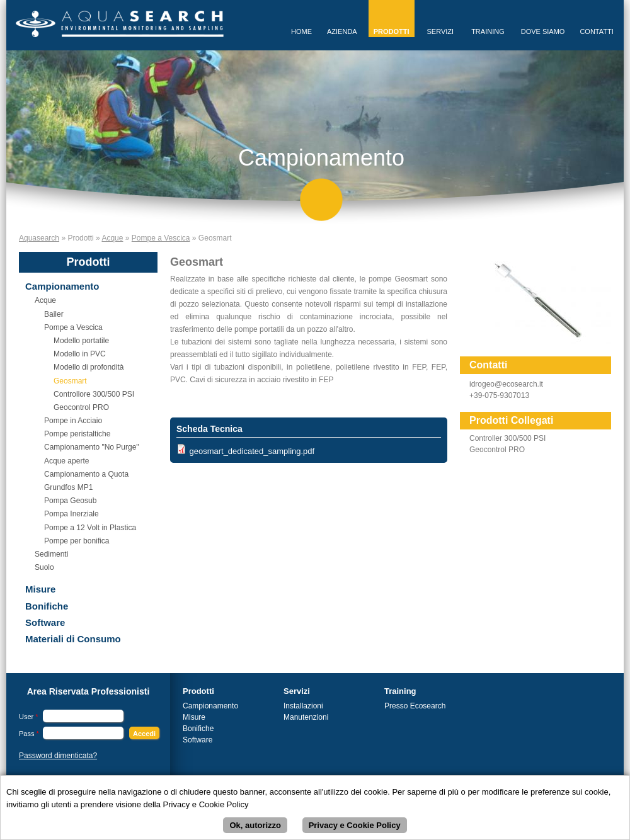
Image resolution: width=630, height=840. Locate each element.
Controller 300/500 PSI (507, 438)
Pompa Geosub (70, 501)
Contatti (596, 31)
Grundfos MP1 (68, 487)
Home (301, 31)
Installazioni (303, 706)
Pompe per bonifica (77, 541)
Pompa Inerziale (72, 514)
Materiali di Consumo (73, 639)
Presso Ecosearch (415, 706)
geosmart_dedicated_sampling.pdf (252, 451)
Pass (29, 734)
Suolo (44, 567)
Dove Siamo (543, 31)
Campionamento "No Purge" (92, 447)
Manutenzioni (306, 717)
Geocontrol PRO (81, 407)
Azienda (342, 31)
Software (45, 622)
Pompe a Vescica (161, 238)
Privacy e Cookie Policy (355, 826)
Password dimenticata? (58, 756)
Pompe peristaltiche (77, 434)
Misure (40, 589)
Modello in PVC (80, 354)
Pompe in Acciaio (73, 421)
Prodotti (392, 31)
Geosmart (70, 381)
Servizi (441, 31)
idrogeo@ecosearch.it (506, 384)
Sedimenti (51, 554)
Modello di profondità (89, 367)
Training (488, 31)
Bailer (54, 314)
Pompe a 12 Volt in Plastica (90, 528)
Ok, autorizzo (255, 826)
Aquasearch (39, 238)
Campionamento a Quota (86, 474)
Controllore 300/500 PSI (94, 394)
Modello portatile (81, 341)
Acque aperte (66, 461)
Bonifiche (47, 606)
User (29, 717)
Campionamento (62, 286)
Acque (112, 238)
